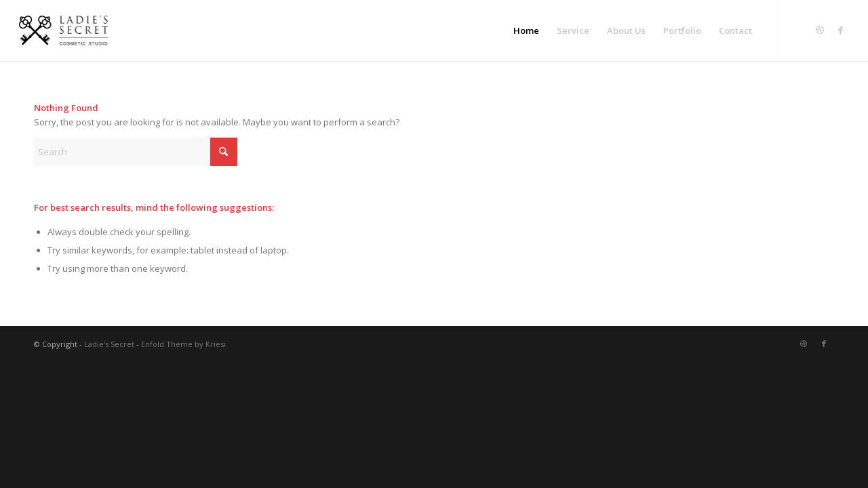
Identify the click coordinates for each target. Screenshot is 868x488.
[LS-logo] (63, 30)
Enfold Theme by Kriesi (183, 344)
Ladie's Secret (109, 344)
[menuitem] (526, 30)
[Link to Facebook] (840, 30)
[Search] (136, 152)
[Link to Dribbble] (820, 30)
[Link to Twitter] (800, 30)
